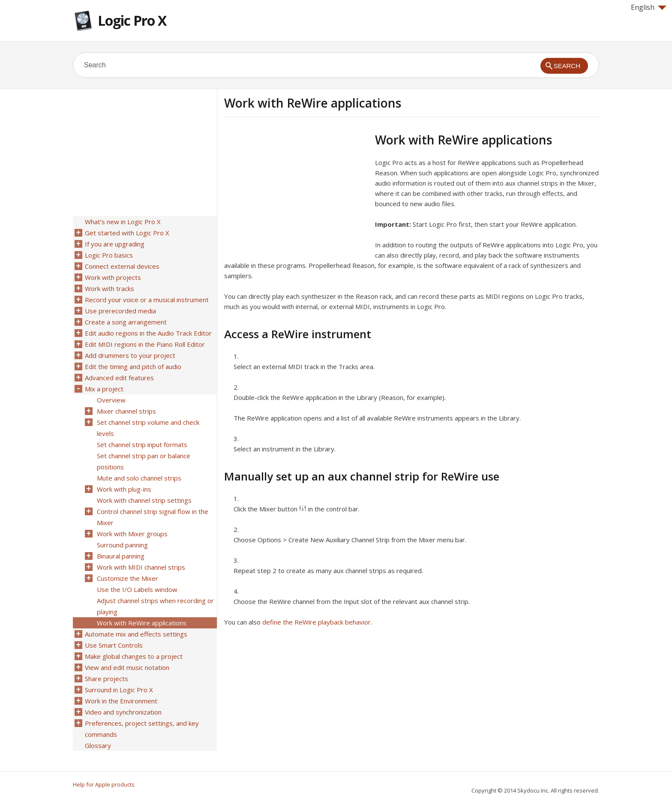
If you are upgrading (115, 244)
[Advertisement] (296, 192)
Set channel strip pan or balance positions (144, 461)
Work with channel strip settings (144, 500)
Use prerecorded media (120, 311)
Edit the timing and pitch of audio (133, 366)
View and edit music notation (127, 667)
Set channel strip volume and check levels (148, 428)
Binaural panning (121, 556)
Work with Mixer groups (132, 534)
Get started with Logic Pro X (127, 233)
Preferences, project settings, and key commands (142, 729)
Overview (111, 400)
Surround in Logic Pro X (119, 690)
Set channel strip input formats (142, 445)
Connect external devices (122, 266)
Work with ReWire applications (142, 623)
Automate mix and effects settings (136, 634)
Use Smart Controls (114, 645)
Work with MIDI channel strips (141, 567)
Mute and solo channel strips (139, 478)
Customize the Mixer (127, 578)
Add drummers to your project (130, 355)
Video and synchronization (123, 712)
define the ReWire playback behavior (316, 622)
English (649, 7)
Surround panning (122, 545)
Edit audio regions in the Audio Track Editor (148, 333)
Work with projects (113, 277)
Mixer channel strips (126, 411)
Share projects (106, 679)
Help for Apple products (104, 784)
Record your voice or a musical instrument (147, 300)
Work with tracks (109, 288)
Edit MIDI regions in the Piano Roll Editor (145, 344)
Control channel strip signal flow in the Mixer (153, 517)
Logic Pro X (132, 20)
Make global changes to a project (134, 656)
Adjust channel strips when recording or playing (155, 606)
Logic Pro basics (109, 255)
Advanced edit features (119, 378)
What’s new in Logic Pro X (123, 222)
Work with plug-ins (124, 489)
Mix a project (104, 389)
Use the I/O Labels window (137, 589)
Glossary (98, 745)
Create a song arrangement (126, 322)
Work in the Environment (121, 701)
